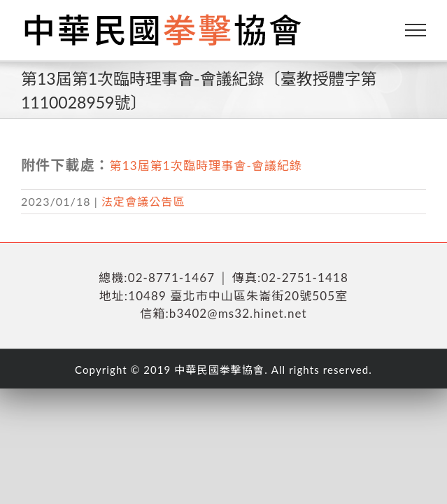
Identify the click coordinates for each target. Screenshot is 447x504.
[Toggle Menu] (416, 30)
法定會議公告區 (143, 201)
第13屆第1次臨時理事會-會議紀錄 (206, 166)
